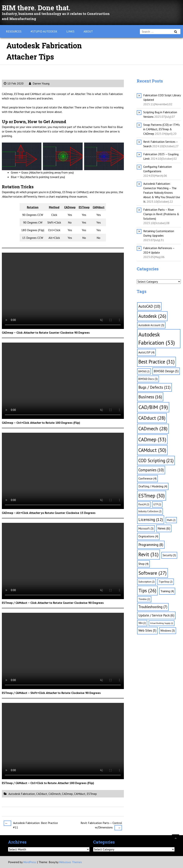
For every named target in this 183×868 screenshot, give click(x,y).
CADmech (55, 794)
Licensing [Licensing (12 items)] (151, 519)
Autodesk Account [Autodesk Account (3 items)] (151, 325)
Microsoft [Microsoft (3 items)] (146, 529)
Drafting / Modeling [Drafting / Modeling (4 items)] (153, 486)
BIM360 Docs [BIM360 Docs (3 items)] (148, 379)
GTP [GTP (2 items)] (157, 504)
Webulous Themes (70, 862)
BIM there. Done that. (39, 7)
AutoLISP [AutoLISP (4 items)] (146, 352)
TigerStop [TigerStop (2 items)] (166, 582)
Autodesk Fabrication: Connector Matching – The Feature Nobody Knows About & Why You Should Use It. (162, 193)
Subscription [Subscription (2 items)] (147, 582)
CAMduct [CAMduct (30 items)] (152, 450)
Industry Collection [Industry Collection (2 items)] (150, 511)
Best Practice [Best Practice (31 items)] (157, 362)
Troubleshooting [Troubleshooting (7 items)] (153, 607)
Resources (14, 31)
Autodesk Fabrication (22, 794)
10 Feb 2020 (14, 83)
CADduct (42, 794)
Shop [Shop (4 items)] (143, 564)
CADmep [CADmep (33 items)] (152, 439)
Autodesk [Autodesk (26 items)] (152, 316)
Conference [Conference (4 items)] (147, 478)
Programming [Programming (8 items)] (151, 545)
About (88, 31)
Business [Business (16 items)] (150, 397)
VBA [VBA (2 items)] (142, 623)
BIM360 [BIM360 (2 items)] (144, 371)
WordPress (30, 862)
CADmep (67, 794)
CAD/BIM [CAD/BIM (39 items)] (153, 407)
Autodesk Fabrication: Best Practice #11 (31, 825)
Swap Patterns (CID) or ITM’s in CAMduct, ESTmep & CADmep (161, 129)
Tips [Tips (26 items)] (147, 590)
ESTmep (92, 794)
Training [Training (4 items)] (167, 591)
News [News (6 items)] (164, 528)
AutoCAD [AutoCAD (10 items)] (149, 306)
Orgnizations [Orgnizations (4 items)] (148, 536)
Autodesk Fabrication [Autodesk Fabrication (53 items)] (157, 338)
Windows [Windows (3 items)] (168, 631)
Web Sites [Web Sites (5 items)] (147, 630)
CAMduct (80, 794)
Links (70, 31)
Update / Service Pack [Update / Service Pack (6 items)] (156, 615)
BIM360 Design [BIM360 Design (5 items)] (166, 371)
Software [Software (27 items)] (152, 573)
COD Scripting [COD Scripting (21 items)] (156, 460)
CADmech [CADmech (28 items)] (153, 428)
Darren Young (39, 83)
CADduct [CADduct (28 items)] (152, 418)
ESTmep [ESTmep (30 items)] (152, 496)
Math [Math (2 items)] (171, 520)
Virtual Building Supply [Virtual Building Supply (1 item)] (162, 623)
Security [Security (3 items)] (169, 555)
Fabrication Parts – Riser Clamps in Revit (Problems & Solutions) (161, 214)
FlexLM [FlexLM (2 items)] (144, 504)
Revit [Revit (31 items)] (148, 554)
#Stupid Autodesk (44, 31)
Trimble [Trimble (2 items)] (144, 599)
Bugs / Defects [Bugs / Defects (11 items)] (154, 387)
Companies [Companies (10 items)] (151, 470)
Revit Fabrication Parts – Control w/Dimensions (101, 826)
